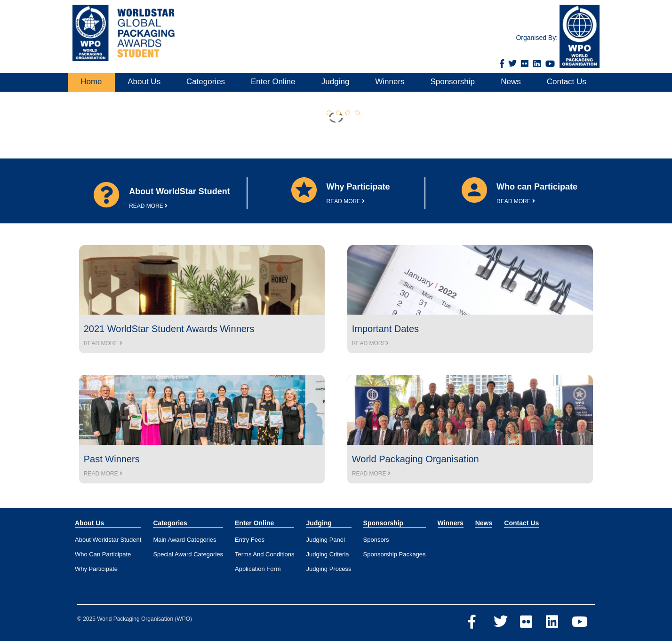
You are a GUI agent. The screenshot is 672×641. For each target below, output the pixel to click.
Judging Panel (325, 540)
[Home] (121, 33)
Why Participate (96, 569)
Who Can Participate (103, 554)
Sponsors (376, 540)
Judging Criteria (327, 554)
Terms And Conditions (264, 554)
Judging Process (328, 569)
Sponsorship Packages (395, 554)
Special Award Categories (188, 554)
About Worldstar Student (108, 540)
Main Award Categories (184, 540)
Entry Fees (250, 540)
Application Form (258, 569)
